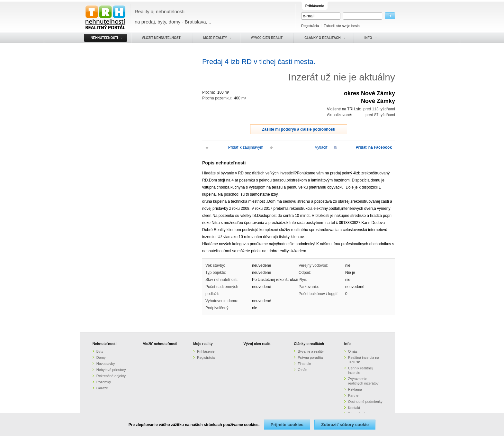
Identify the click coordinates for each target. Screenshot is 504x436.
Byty (100, 351)
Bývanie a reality (311, 351)
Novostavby (106, 364)
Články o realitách (309, 344)
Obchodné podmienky (365, 402)
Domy (101, 357)
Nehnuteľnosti (105, 344)
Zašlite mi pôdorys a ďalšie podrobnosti (299, 129)
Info (347, 344)
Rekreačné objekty (111, 376)
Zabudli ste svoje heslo (342, 26)
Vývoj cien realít (257, 344)
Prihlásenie (206, 351)
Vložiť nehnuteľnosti (160, 344)
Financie (304, 364)
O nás (302, 370)
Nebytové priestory (111, 370)
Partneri (354, 395)
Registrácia (310, 26)
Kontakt (354, 408)
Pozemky (104, 382)
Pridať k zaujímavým (246, 147)
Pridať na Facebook (374, 147)
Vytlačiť (321, 147)
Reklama (355, 389)
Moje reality (203, 344)
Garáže (102, 388)
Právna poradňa (310, 357)
